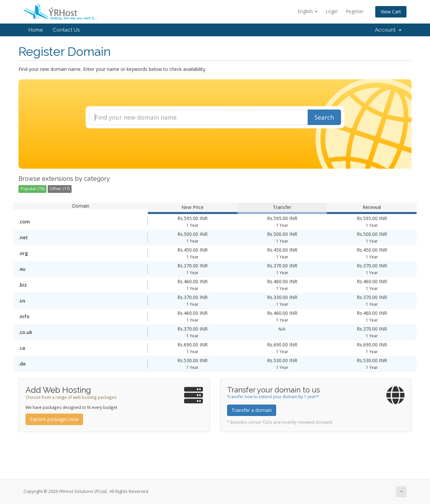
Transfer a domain (252, 410)
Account (388, 30)
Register (355, 11)
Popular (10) (32, 189)
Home (36, 30)
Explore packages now (54, 419)
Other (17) (60, 189)
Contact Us (66, 30)
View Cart (391, 12)
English (308, 11)
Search (324, 117)
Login (332, 11)
